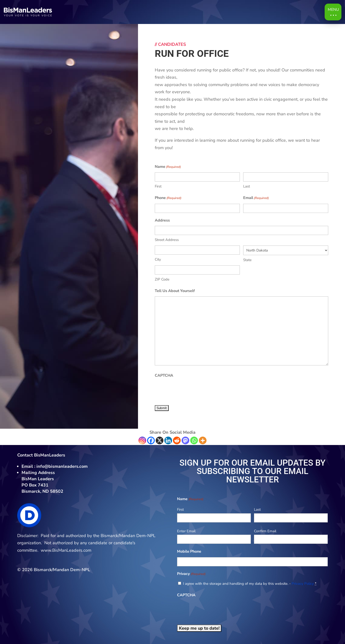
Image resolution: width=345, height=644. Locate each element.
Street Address (167, 240)
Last (247, 186)
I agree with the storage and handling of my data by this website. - (250, 584)
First (158, 186)
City (158, 259)
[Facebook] (151, 440)
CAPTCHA (164, 375)
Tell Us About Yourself (175, 291)
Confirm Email (265, 531)
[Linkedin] (168, 440)
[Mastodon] (185, 440)
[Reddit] (177, 440)
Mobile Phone (189, 551)
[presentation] (191, 391)
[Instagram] (142, 440)
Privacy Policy (303, 584)
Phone (168, 198)
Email (256, 198)
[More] (203, 440)
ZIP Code (162, 279)
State (247, 260)
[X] (160, 440)
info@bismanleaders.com (62, 466)
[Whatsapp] (194, 440)
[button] (333, 12)
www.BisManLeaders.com (66, 550)
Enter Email (186, 531)
